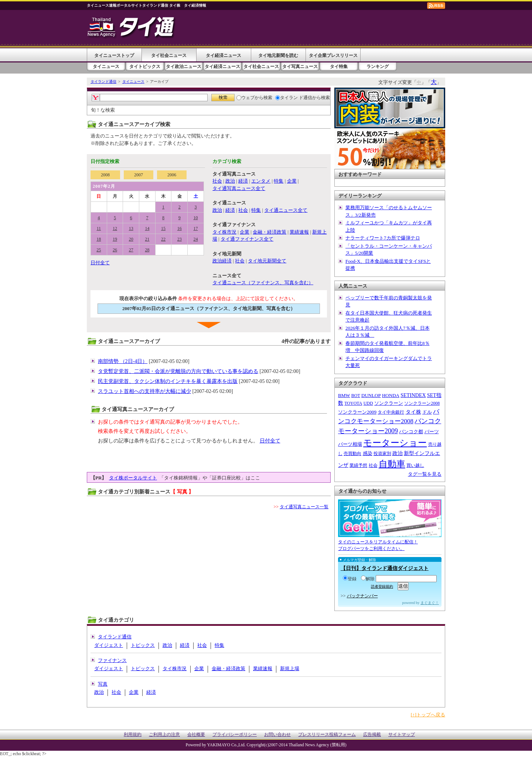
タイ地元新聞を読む (278, 55)
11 (99, 228)
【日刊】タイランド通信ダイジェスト (385, 568)
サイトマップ (402, 735)
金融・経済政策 (270, 232)
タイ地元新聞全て (267, 261)
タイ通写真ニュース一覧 (304, 507)
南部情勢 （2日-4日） (123, 361)
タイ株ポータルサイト (133, 478)
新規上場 (290, 668)
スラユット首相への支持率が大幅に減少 (144, 391)
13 (131, 228)
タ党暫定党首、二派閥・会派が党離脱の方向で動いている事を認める (178, 371)
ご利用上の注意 (164, 735)
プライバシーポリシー (235, 735)
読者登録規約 (382, 586)
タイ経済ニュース (224, 55)
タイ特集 (339, 67)
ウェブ (245, 98)
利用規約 (133, 735)
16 (180, 228)
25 (99, 250)
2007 (139, 175)
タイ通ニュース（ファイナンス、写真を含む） (263, 283)
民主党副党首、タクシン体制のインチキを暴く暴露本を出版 (168, 381)
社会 (217, 181)
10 (196, 218)
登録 (350, 579)
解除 (368, 579)
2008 (105, 175)
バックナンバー (362, 596)
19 (115, 239)
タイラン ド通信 (294, 98)
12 (115, 228)
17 (196, 228)
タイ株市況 (224, 232)
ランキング (378, 67)
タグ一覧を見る (425, 474)
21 (147, 239)
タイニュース (106, 67)
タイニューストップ (114, 55)
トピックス (143, 645)
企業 (292, 181)
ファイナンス (112, 660)
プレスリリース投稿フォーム (327, 735)
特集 (279, 181)
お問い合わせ (277, 735)
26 (115, 250)
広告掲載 (372, 735)
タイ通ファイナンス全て (247, 239)
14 (147, 228)
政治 (230, 181)
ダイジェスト (109, 645)
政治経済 (222, 261)
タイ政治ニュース (184, 67)
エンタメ (261, 181)
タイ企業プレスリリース (333, 55)
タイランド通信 (103, 82)
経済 (243, 181)
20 (131, 239)
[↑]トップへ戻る (428, 715)
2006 (172, 175)
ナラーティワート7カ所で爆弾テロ (383, 238)
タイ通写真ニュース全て (239, 188)
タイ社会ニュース (169, 55)
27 (131, 250)
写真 (103, 684)
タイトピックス (145, 67)
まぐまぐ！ (430, 603)
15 (163, 228)
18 (99, 239)
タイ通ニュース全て (286, 210)
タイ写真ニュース (300, 67)
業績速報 (299, 232)
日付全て (100, 263)
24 (196, 239)
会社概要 (196, 735)
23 (180, 239)
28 (147, 250)
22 (163, 239)
